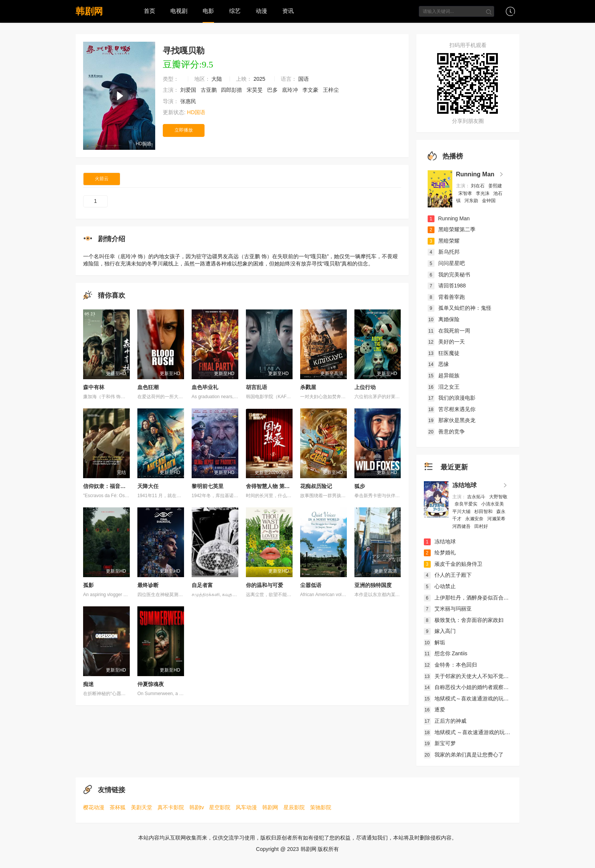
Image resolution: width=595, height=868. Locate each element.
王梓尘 (332, 90)
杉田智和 (484, 512)
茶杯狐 (118, 807)
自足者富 (202, 585)
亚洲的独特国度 (373, 585)
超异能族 (444, 375)
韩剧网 (89, 11)
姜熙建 (495, 186)
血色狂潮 (148, 387)
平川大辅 (462, 512)
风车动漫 (246, 807)
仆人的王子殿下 (448, 575)
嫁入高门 (440, 631)
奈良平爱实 (467, 504)
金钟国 (489, 201)
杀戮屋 (308, 387)
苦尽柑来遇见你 (452, 409)
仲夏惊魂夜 (151, 684)
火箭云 (102, 179)
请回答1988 (447, 286)
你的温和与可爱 (264, 585)
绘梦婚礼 (440, 553)
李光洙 (483, 193)
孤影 (88, 585)
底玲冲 (291, 90)
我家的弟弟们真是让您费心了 (464, 755)
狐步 (360, 486)
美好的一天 (446, 342)
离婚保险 (444, 319)
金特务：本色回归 (450, 665)
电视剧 (179, 11)
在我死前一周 (449, 331)
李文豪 (311, 90)
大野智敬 (498, 497)
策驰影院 (321, 807)
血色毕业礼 (205, 387)
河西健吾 (462, 526)
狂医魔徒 (444, 353)
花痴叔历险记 (316, 486)
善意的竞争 (446, 432)
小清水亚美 (493, 504)
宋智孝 (466, 193)
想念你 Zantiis (446, 653)
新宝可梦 (440, 743)
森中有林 (94, 387)
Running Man (475, 174)
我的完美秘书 (449, 275)
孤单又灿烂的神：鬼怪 (460, 308)
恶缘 (438, 364)
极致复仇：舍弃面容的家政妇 (464, 620)
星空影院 (220, 807)
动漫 (261, 11)
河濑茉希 (497, 519)
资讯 (288, 11)
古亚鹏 (209, 90)
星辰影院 (294, 807)
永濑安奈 (475, 519)
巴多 (273, 90)
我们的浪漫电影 (452, 398)
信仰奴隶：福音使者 (107, 486)
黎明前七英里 (208, 486)
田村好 (482, 526)
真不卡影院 (171, 807)
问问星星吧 (446, 263)
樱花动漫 (94, 807)
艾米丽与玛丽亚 (448, 609)
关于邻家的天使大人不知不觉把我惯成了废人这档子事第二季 (501, 676)
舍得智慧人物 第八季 (271, 486)
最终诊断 (148, 585)
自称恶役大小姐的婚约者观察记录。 (472, 687)
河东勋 (472, 201)
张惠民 (189, 101)
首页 (150, 11)
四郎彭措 (232, 90)
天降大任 (148, 486)
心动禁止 (440, 586)
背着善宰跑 (446, 297)
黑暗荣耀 (444, 241)
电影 (208, 11)
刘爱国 (189, 90)
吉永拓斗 (477, 497)
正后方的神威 (445, 721)
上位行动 (365, 387)
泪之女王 (444, 387)
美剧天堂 (142, 807)
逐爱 (434, 709)
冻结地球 (464, 485)
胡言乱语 (257, 387)
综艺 (235, 11)
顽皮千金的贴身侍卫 (453, 564)
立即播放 (184, 130)
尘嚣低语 (311, 585)
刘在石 (478, 186)
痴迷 (88, 684)
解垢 (434, 642)
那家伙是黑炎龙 (452, 420)
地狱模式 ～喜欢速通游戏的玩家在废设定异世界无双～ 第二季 (502, 732)
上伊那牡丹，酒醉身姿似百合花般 (469, 598)
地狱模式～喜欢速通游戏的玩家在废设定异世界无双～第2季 (500, 698)
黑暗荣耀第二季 (452, 229)
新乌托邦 (444, 252)
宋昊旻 (255, 90)
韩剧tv (197, 807)
